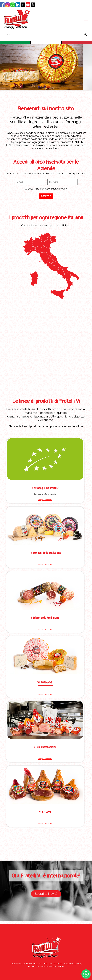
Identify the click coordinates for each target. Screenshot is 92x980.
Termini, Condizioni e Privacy (42, 967)
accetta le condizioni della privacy (47, 189)
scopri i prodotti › (45, 500)
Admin (61, 967)
